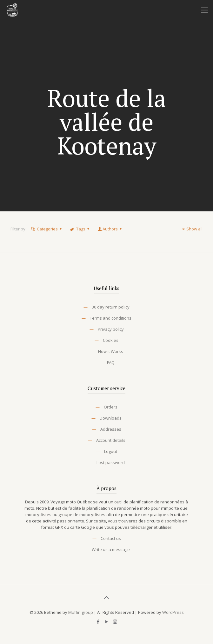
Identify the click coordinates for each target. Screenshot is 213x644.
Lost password (111, 462)
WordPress (173, 612)
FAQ (111, 362)
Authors (110, 229)
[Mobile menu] (204, 10)
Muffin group (81, 612)
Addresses (111, 429)
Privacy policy (111, 329)
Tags (80, 229)
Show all (192, 229)
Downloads (111, 418)
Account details (111, 440)
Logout (111, 451)
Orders (111, 407)
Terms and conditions (111, 318)
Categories (47, 229)
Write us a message (111, 549)
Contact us (111, 538)
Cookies (111, 340)
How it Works (111, 351)
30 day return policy (111, 307)
